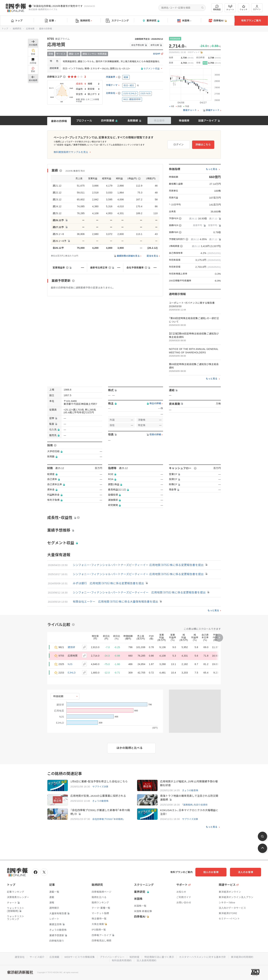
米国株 (184, 21)
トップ (17, 21)
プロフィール (84, 121)
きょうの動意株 (190, 790)
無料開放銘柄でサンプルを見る (71, 152)
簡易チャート (190, 110)
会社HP (157, 54)
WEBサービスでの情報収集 (80, 957)
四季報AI (218, 21)
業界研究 (151, 21)
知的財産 (134, 957)
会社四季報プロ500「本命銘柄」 (108, 819)
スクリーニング (117, 21)
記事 (50, 21)
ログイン (257, 8)
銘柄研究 (84, 21)
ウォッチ (244, 8)
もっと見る (212, 169)
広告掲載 (54, 957)
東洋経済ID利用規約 (242, 957)
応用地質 (30, 29)
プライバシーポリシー (112, 957)
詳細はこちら (203, 145)
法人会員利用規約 (146, 960)
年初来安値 (175, 39)
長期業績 (133, 121)
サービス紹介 (37, 957)
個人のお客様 (211, 872)
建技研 (71, 647)
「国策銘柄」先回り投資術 (195, 805)
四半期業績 (108, 121)
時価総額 (58, 696)
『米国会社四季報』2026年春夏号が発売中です (57, 6)
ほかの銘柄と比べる (130, 748)
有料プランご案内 (251, 21)
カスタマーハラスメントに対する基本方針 (203, 957)
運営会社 (20, 957)
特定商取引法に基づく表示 (159, 957)
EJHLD (72, 673)
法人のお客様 (246, 872)
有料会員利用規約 (122, 960)
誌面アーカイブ (207, 121)
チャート (230, 8)
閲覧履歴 (217, 8)
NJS (70, 664)
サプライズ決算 (100, 787)
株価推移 (184, 121)
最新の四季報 (59, 121)
